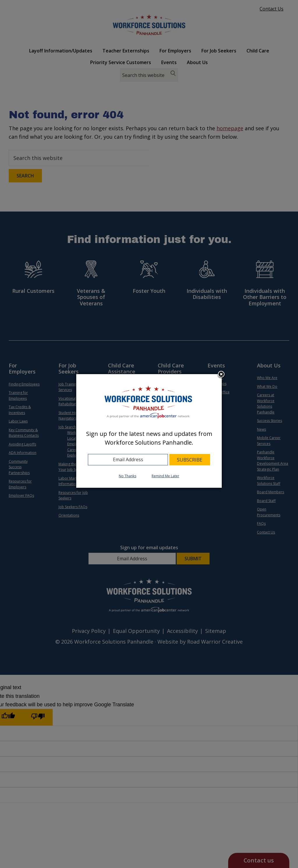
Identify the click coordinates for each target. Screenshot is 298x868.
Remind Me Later (165, 476)
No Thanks (127, 476)
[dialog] (149, 431)
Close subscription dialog (221, 375)
